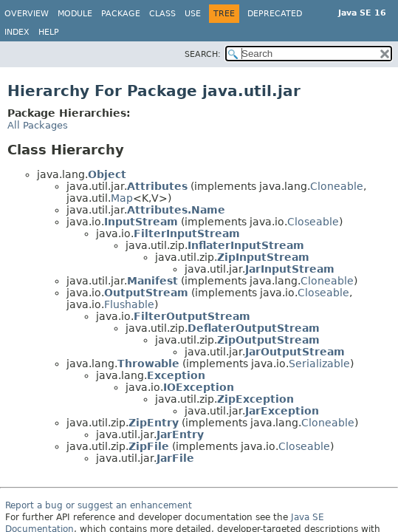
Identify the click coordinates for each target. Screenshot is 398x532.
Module (75, 14)
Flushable (129, 304)
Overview (27, 14)
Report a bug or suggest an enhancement (99, 505)
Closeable (313, 222)
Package (121, 14)
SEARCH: (203, 54)
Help (49, 32)
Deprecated (275, 14)
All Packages (38, 125)
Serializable (319, 364)
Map (122, 198)
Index (17, 32)
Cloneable (337, 186)
